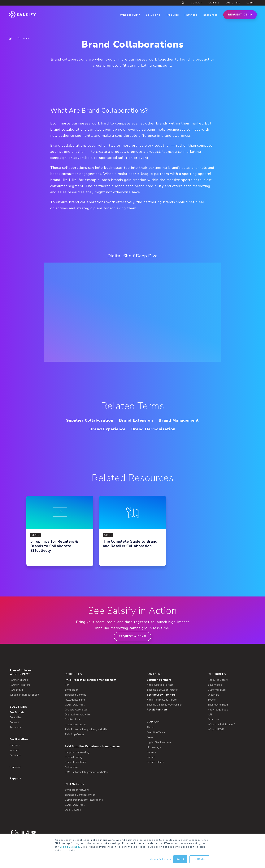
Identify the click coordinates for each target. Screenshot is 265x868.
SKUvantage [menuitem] (154, 747)
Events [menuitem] (212, 700)
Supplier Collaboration (90, 420)
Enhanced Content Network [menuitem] (80, 795)
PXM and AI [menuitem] (16, 690)
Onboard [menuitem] (15, 745)
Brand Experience (108, 429)
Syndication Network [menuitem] (77, 790)
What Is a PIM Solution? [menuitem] (222, 725)
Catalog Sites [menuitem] (73, 720)
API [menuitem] (210, 715)
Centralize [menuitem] (16, 718)
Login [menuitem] (250, 3)
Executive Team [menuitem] (156, 732)
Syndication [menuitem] (72, 690)
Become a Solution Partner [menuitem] (162, 690)
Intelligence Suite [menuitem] (75, 700)
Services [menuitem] (15, 767)
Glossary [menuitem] (213, 720)
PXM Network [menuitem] (75, 784)
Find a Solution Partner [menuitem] (160, 685)
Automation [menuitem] (72, 767)
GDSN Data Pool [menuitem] (75, 705)
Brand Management (179, 420)
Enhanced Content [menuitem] (75, 695)
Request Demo (240, 15)
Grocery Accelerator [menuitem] (77, 710)
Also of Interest (21, 670)
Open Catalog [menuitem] (73, 810)
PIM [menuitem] (67, 685)
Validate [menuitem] (14, 750)
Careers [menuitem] (214, 3)
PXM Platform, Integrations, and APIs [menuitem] (86, 730)
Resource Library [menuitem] (218, 680)
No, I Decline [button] (199, 859)
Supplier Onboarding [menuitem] (77, 752)
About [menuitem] (150, 727)
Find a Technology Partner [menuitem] (162, 700)
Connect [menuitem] (14, 723)
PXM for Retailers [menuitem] (20, 685)
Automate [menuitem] (15, 727)
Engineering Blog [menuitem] (218, 705)
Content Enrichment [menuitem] (76, 762)
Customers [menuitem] (233, 3)
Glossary (23, 38)
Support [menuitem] (15, 779)
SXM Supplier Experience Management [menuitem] (93, 746)
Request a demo (132, 636)
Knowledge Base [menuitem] (218, 710)
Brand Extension (136, 420)
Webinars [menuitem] (213, 695)
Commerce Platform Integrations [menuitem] (84, 800)
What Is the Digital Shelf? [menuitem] (24, 695)
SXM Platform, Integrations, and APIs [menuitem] (86, 772)
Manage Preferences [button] (160, 859)
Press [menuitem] (150, 737)
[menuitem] (103, 680)
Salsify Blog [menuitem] (215, 685)
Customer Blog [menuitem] (217, 690)
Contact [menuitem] (196, 3)
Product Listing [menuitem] (74, 757)
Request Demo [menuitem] (155, 762)
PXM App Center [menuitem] (74, 735)
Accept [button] (180, 859)
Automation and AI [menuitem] (76, 725)
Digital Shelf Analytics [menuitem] (78, 715)
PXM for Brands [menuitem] (19, 680)
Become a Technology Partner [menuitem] (164, 705)
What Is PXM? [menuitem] (20, 674)
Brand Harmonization (153, 429)
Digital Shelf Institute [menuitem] (159, 742)
